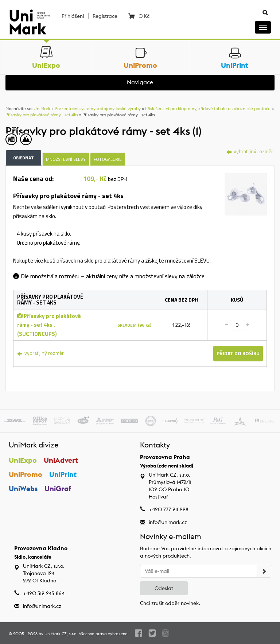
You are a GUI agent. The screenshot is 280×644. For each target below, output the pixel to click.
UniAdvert (61, 460)
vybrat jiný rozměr (250, 151)
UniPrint (63, 474)
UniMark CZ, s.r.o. (61, 634)
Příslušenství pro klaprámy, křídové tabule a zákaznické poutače (208, 108)
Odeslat (164, 588)
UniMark (42, 108)
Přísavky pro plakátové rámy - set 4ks (42, 115)
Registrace (105, 16)
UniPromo (26, 474)
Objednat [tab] (24, 158)
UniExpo (23, 460)
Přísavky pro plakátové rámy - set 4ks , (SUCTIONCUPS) (49, 325)
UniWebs (23, 488)
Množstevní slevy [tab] (66, 159)
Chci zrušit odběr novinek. (170, 603)
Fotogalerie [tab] (108, 159)
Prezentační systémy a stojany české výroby (98, 108)
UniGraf (58, 488)
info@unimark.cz (168, 522)
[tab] (246, 194)
